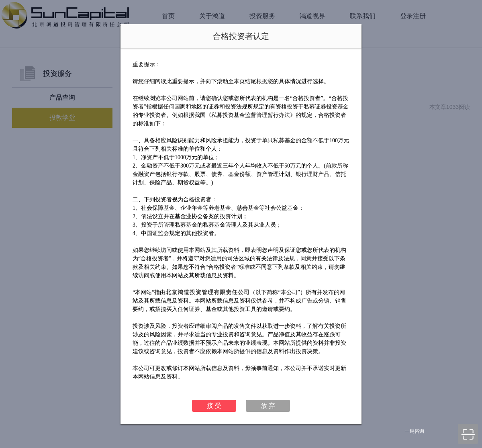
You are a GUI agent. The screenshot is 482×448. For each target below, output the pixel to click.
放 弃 (268, 406)
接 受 (214, 406)
